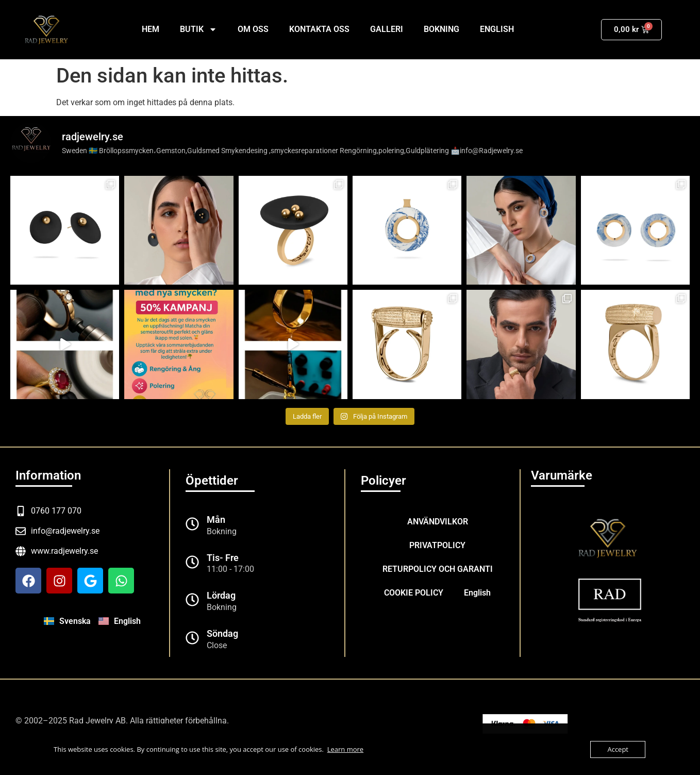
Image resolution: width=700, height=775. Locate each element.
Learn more (345, 749)
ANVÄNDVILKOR (438, 522)
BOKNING (441, 29)
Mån (216, 520)
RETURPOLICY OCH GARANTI (438, 569)
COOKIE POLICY (414, 593)
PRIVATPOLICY (437, 545)
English (497, 29)
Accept (618, 749)
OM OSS (253, 29)
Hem (151, 29)
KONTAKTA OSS (319, 29)
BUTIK (198, 29)
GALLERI (387, 29)
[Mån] (192, 524)
